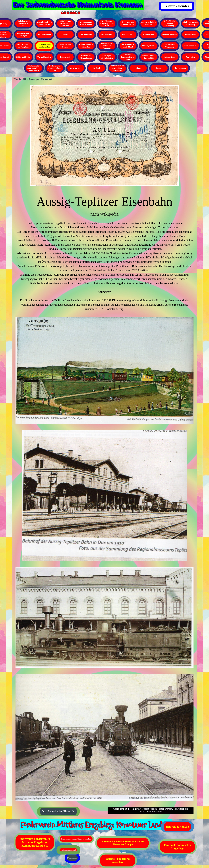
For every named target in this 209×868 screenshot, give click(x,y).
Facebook (96, 68)
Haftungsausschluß (68, 850)
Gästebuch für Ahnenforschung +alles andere (34, 68)
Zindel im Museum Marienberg (190, 23)
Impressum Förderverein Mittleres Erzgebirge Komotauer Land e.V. (35, 842)
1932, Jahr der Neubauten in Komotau (65, 23)
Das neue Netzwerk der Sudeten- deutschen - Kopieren (117, 69)
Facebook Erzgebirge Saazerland (117, 860)
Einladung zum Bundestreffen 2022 (23, 23)
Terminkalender (177, 6)
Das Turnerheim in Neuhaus (149, 23)
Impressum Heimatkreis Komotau (76, 839)
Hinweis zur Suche (177, 827)
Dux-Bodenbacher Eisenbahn (58, 811)
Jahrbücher (190, 57)
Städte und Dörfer (23, 57)
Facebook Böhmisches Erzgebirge (177, 847)
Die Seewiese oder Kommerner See (128, 23)
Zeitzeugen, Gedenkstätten (107, 57)
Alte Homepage (180, 68)
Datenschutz (72, 858)
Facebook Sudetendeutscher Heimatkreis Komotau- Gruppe (123, 843)
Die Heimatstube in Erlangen (24, 35)
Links (138, 68)
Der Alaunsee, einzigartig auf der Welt (107, 23)
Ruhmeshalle (65, 57)
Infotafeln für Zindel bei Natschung (170, 23)
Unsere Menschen (44, 57)
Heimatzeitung (169, 57)
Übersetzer (159, 68)
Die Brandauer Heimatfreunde (86, 23)
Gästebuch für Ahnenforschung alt (55, 68)
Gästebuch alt (76, 68)
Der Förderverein (44, 35)
